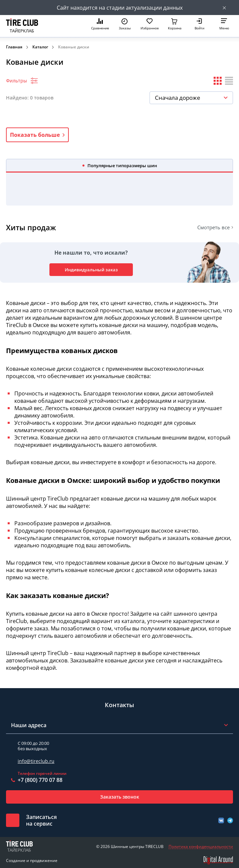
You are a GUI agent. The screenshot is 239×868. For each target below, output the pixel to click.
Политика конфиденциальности (201, 847)
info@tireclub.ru (36, 761)
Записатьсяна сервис (41, 820)
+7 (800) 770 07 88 (40, 780)
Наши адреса (29, 725)
